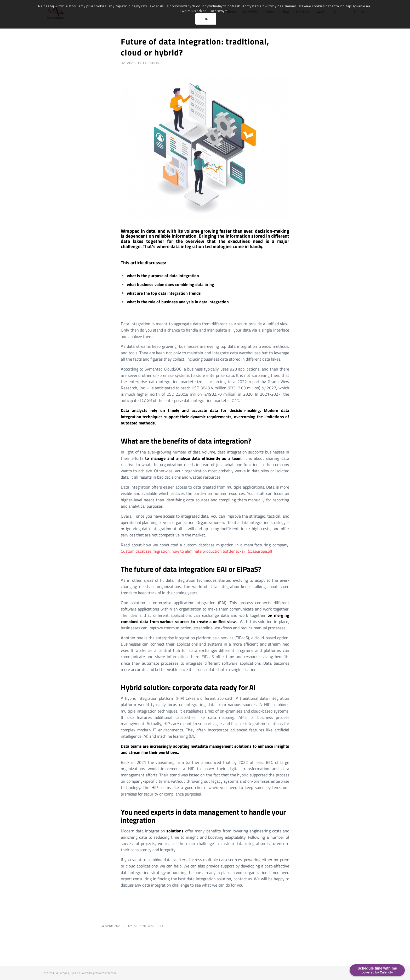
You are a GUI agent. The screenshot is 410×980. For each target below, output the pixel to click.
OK (206, 19)
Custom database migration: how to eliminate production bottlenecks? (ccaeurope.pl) (196, 551)
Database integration (140, 63)
